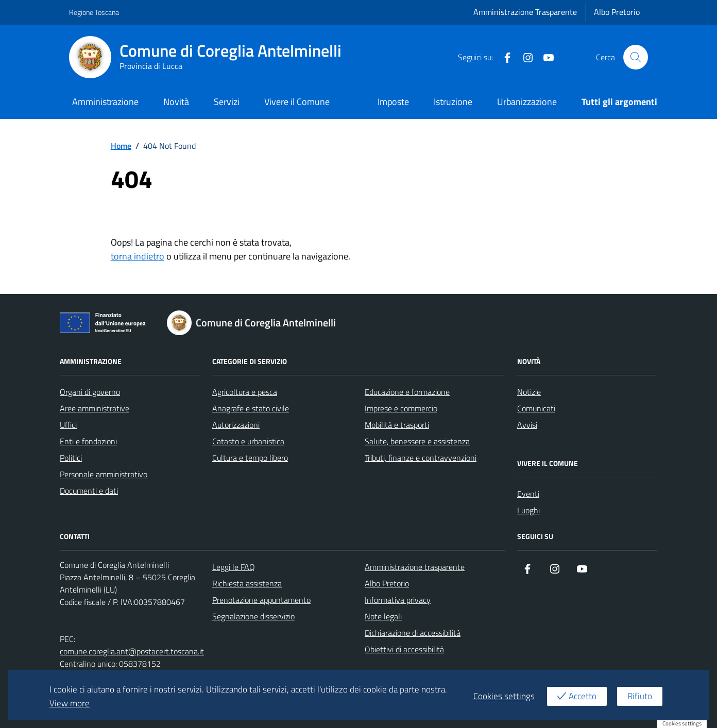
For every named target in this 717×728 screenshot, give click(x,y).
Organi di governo (90, 392)
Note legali (383, 616)
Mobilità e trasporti (397, 425)
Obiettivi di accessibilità (404, 649)
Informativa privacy (398, 600)
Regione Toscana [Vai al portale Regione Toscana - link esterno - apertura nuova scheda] (94, 12)
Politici (71, 458)
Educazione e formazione (407, 392)
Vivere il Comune (297, 102)
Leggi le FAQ (234, 567)
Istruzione (453, 102)
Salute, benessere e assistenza (417, 441)
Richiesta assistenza (247, 583)
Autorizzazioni (236, 425)
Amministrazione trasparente (415, 567)
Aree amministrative (95, 408)
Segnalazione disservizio (253, 616)
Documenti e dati (89, 491)
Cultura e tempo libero (250, 458)
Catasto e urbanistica (248, 441)
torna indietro (138, 256)
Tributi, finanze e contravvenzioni (421, 458)
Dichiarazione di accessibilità (413, 633)
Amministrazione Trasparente (525, 12)
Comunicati (536, 408)
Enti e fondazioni (88, 441)
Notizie (529, 392)
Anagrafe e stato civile (251, 408)
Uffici (68, 425)
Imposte (393, 102)
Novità (176, 102)
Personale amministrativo (104, 474)
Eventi (528, 494)
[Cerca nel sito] (636, 57)
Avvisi (527, 425)
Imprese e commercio (401, 408)
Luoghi (528, 510)
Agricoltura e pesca (245, 392)
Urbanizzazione (527, 102)
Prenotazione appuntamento (261, 600)
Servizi (227, 102)
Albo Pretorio (617, 12)
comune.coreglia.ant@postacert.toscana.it (132, 651)
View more (70, 703)
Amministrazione (105, 102)
